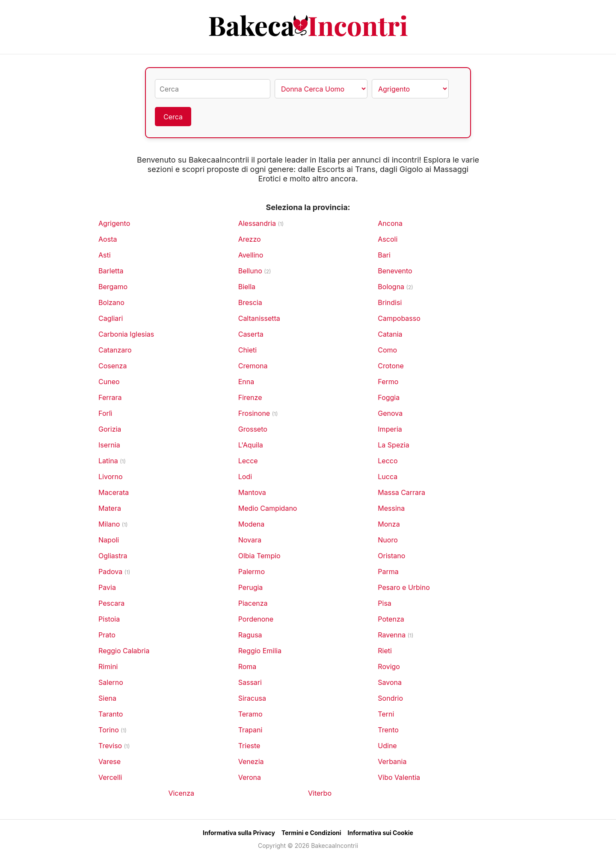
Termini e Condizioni (311, 833)
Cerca (173, 117)
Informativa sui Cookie (381, 833)
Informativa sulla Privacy (239, 833)
